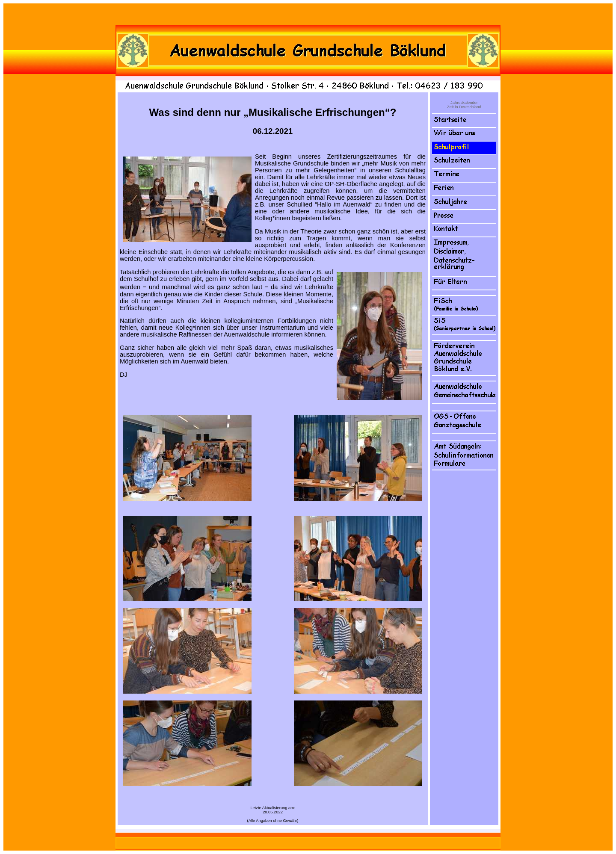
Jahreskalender (464, 103)
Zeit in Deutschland (464, 107)
